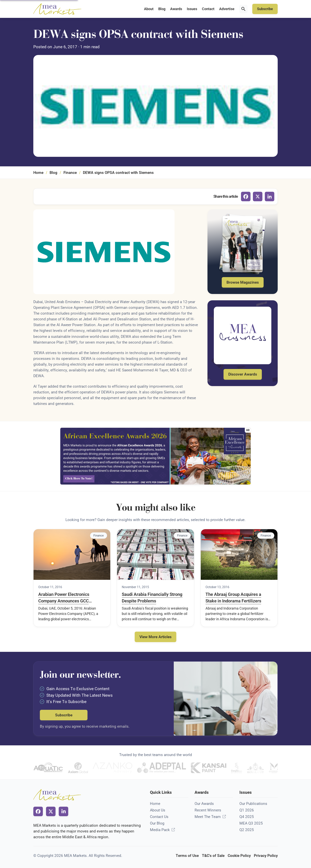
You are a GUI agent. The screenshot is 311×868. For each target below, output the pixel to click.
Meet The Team (208, 817)
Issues (192, 9)
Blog (162, 9)
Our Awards (204, 804)
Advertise (227, 9)
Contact (208, 9)
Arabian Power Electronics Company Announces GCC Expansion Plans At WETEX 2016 (70, 598)
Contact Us (159, 817)
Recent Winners (208, 810)
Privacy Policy (266, 856)
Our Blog (157, 823)
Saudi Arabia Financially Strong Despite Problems (152, 598)
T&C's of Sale (213, 856)
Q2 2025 (247, 830)
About (149, 9)
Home (38, 173)
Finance (70, 173)
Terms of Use (187, 856)
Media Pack (160, 830)
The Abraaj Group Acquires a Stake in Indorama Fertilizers (233, 598)
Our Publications (253, 804)
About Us (158, 810)
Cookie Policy (239, 856)
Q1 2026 (247, 810)
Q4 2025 (247, 817)
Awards (176, 9)
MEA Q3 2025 (251, 823)
